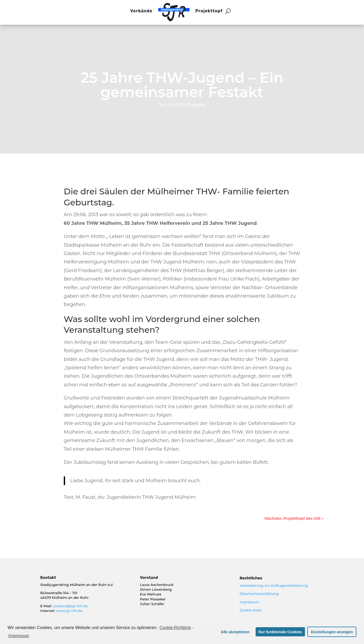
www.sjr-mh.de (69, 611)
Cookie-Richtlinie (175, 628)
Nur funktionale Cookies (280, 632)
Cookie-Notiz (251, 610)
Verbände (141, 11)
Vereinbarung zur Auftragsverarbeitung (274, 585)
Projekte (196, 105)
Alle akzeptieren (235, 632)
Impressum (249, 602)
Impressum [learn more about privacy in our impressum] (19, 636)
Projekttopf (209, 11)
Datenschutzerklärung (259, 594)
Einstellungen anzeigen (332, 632)
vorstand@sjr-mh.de (70, 606)
